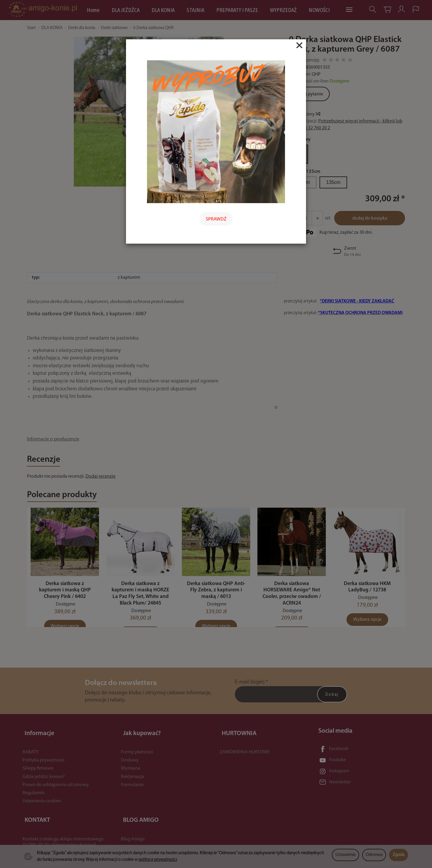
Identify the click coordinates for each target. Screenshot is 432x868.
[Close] (299, 45)
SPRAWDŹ (216, 219)
